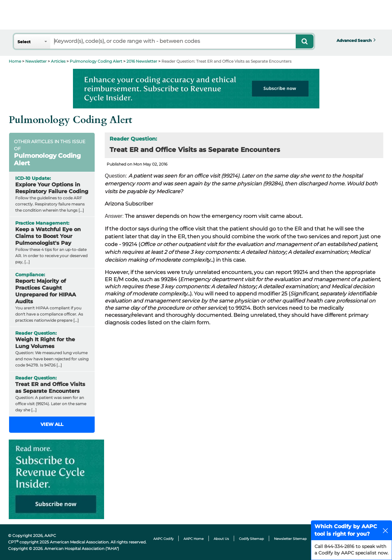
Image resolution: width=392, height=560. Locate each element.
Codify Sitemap (251, 539)
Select (24, 42)
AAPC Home (194, 539)
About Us (221, 539)
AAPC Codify (163, 539)
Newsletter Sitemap (290, 539)
